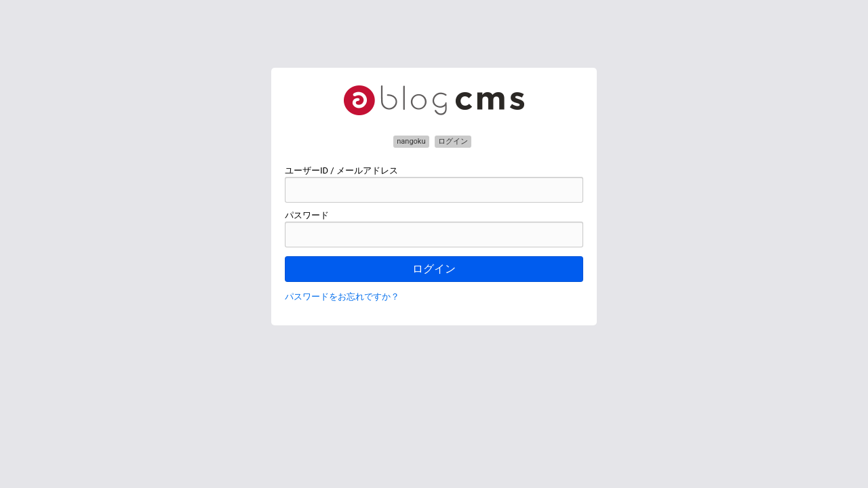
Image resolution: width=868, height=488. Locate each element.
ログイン (434, 269)
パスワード (307, 215)
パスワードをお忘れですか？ (342, 297)
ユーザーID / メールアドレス (341, 170)
